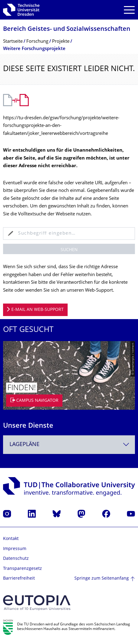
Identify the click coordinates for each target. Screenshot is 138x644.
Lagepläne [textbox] (24, 445)
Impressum (15, 549)
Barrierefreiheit (19, 579)
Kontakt (11, 539)
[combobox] (69, 445)
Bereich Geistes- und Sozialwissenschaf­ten (67, 29)
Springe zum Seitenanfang (102, 579)
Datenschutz (16, 559)
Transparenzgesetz (22, 569)
